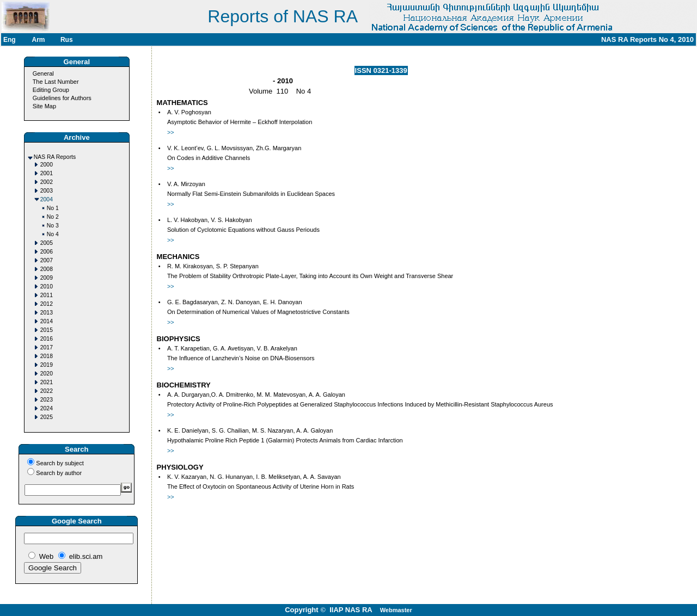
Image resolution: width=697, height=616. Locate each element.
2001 (47, 173)
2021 (47, 382)
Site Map (44, 106)
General (43, 73)
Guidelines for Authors (62, 98)
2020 (47, 374)
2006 (47, 252)
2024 (47, 408)
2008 (47, 269)
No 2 (53, 217)
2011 (47, 295)
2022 (47, 391)
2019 (47, 365)
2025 (47, 417)
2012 (47, 304)
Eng (10, 40)
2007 (47, 260)
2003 (47, 191)
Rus (67, 40)
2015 (47, 330)
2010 (47, 287)
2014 (47, 321)
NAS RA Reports (55, 157)
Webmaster (396, 610)
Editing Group (51, 90)
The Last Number (56, 82)
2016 (47, 339)
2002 (47, 182)
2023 (47, 400)
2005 (47, 243)
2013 (47, 313)
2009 (47, 278)
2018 (47, 356)
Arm (38, 40)
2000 (47, 165)
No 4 (53, 234)
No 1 (53, 208)
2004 (47, 199)
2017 (47, 347)
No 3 (53, 226)
